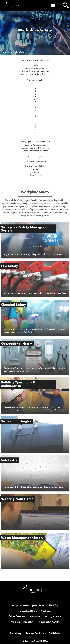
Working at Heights (35, 157)
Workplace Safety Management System (35, 60)
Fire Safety (35, 65)
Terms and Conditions (35, 633)
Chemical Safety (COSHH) (35, 166)
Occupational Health (35, 80)
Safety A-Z (35, 85)
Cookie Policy (54, 633)
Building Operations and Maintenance (35, 142)
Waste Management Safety (35, 161)
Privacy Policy (16, 633)
